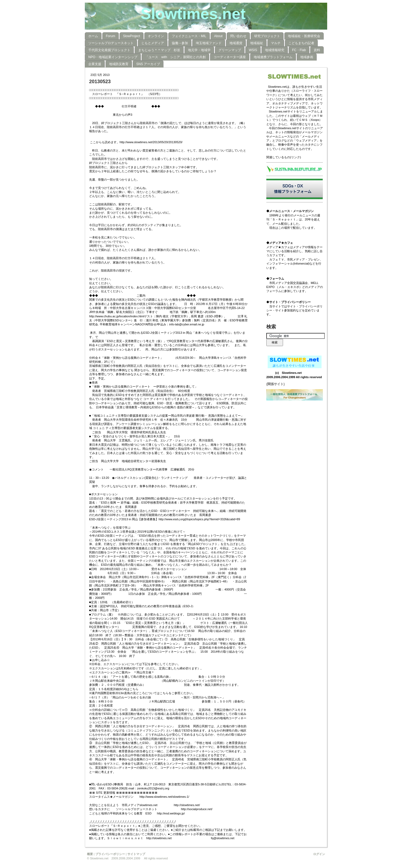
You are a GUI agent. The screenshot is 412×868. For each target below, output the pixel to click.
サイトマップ (136, 854)
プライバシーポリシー (110, 854)
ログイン (319, 854)
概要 (90, 854)
